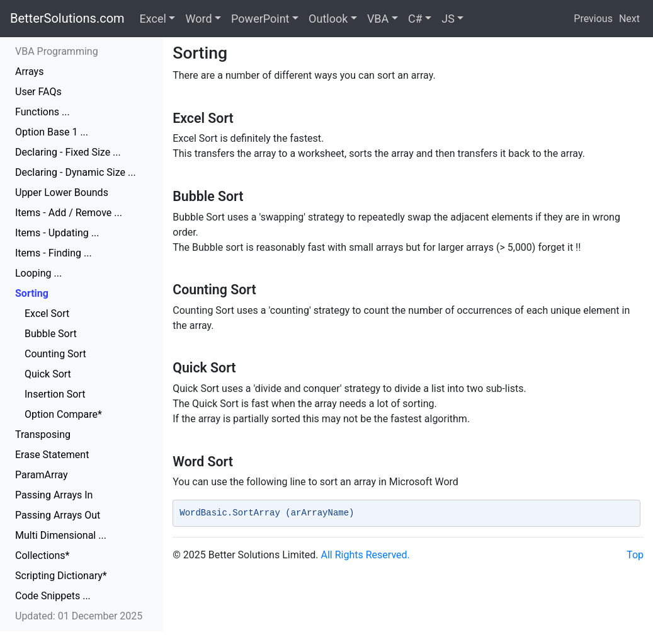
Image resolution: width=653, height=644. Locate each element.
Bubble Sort (51, 334)
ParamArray (42, 475)
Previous (593, 19)
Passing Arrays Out (58, 515)
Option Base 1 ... (52, 132)
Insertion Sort (55, 394)
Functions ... (43, 112)
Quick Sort (48, 374)
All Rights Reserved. (366, 555)
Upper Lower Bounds (62, 193)
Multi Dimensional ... (61, 535)
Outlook (328, 19)
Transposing (43, 434)
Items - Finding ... (54, 253)
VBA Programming (57, 51)
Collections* (42, 555)
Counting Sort (55, 354)
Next (629, 19)
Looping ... (38, 273)
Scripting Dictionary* (61, 576)
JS (448, 19)
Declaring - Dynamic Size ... (76, 172)
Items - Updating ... (57, 233)
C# (415, 19)
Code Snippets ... (53, 596)
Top (635, 555)
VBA (378, 19)
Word (198, 19)
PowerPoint (260, 19)
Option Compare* (63, 414)
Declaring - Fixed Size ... (68, 152)
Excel (153, 19)
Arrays (29, 72)
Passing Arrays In (54, 495)
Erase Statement (52, 455)
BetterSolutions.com (67, 18)
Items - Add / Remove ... (69, 213)
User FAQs (38, 92)
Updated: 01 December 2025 (79, 616)
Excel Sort (47, 313)
